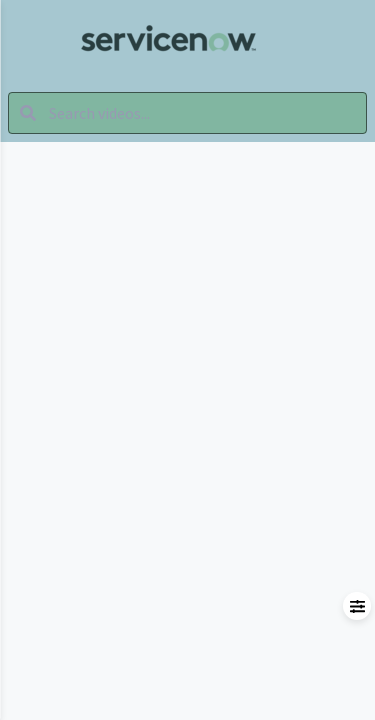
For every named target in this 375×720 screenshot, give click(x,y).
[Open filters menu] (357, 606)
